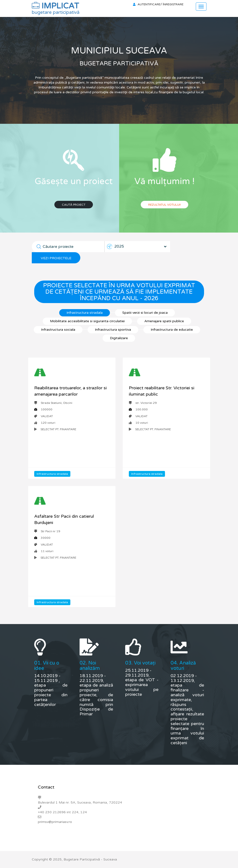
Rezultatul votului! (164, 205)
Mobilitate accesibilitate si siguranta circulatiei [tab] (87, 321)
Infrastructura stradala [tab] (85, 313)
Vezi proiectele (56, 258)
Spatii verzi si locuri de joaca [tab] (145, 313)
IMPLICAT (56, 7)
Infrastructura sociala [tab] (58, 330)
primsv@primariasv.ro (55, 822)
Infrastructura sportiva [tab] (113, 330)
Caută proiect (74, 205)
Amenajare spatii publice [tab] (164, 321)
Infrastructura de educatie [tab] (172, 330)
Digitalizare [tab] (119, 338)
